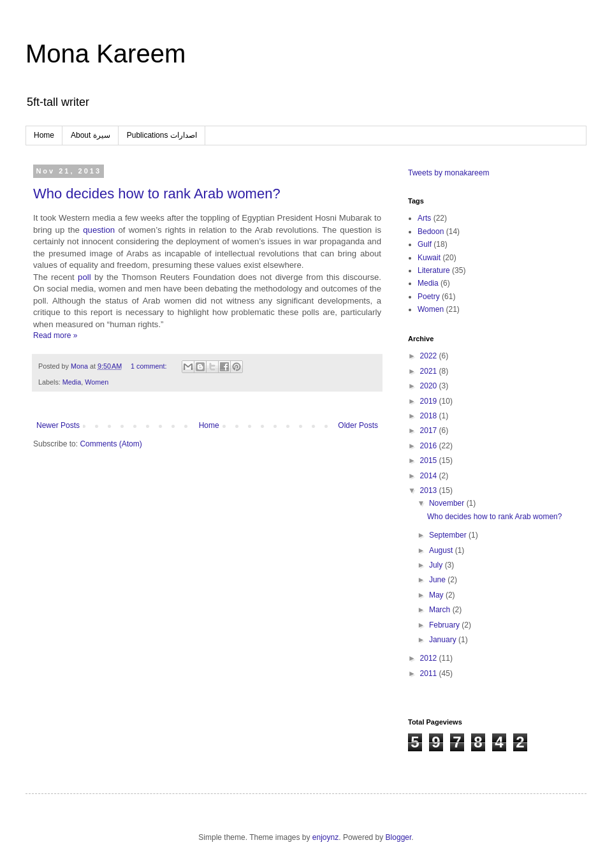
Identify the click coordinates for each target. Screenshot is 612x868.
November (448, 503)
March (441, 610)
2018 (430, 416)
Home (44, 135)
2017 (430, 430)
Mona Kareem (106, 54)
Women (97, 382)
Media (72, 382)
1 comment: (149, 366)
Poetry (429, 297)
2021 (430, 371)
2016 (430, 446)
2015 (430, 460)
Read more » (55, 335)
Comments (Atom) (111, 444)
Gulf (425, 244)
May (437, 595)
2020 (430, 386)
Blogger (399, 837)
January (444, 640)
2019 (430, 401)
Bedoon (431, 232)
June (438, 580)
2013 (430, 490)
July (437, 565)
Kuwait (429, 258)
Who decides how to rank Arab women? (157, 194)
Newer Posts (58, 425)
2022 (430, 356)
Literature (434, 270)
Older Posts (358, 425)
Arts (424, 218)
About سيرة (91, 135)
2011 (430, 673)
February (445, 625)
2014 (430, 476)
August (442, 550)
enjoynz (325, 837)
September (449, 535)
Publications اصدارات (162, 135)
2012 (430, 658)
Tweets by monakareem (448, 173)
